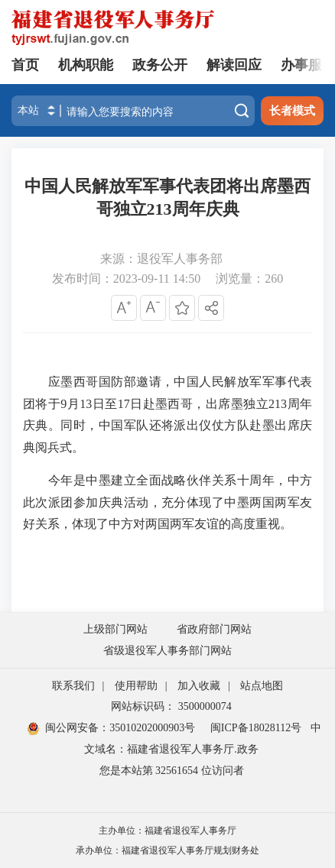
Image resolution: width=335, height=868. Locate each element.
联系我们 (73, 686)
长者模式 (292, 111)
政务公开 (160, 65)
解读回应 (234, 65)
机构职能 (86, 65)
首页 (25, 65)
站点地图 (262, 686)
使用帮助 (136, 686)
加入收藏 (199, 686)
